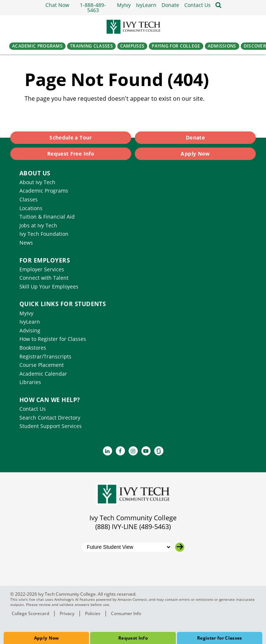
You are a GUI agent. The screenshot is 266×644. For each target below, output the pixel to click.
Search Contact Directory (50, 418)
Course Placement (42, 365)
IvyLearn (30, 322)
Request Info (133, 638)
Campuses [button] (132, 46)
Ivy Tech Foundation (44, 234)
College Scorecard (30, 613)
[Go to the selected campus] (180, 547)
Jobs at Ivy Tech (38, 225)
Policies (93, 613)
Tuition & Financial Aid (47, 217)
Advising (30, 330)
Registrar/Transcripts (45, 356)
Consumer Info (126, 613)
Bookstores (33, 348)
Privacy (67, 613)
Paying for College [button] (176, 46)
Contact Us (33, 409)
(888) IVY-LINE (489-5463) (133, 526)
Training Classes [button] (91, 46)
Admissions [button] (222, 46)
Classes (29, 199)
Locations (31, 208)
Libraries (30, 382)
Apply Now (47, 638)
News (26, 243)
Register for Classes (220, 638)
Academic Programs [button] (37, 46)
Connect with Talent (44, 278)
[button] (197, 5)
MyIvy (26, 313)
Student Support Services (51, 426)
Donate (195, 137)
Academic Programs (44, 191)
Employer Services (42, 269)
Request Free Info (71, 154)
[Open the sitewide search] (218, 5)
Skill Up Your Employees (49, 286)
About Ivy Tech (37, 182)
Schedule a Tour (71, 137)
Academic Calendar (43, 374)
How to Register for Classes (53, 339)
